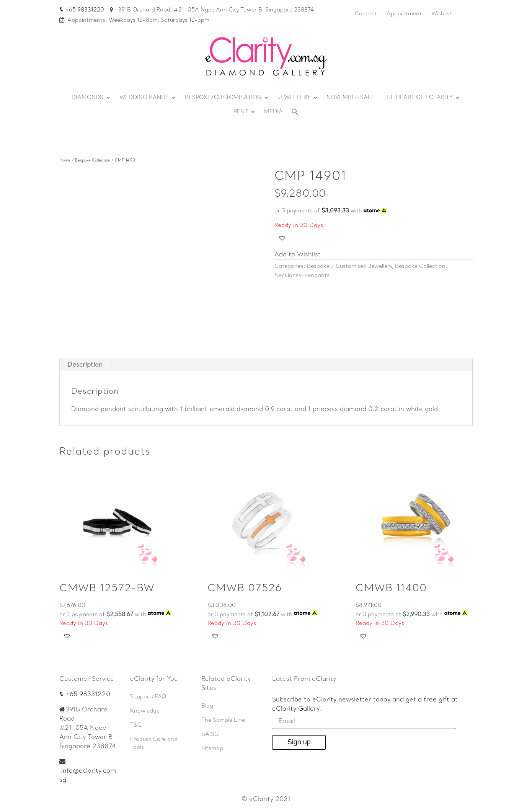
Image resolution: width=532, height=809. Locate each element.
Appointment (404, 14)
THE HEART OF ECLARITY (418, 98)
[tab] (85, 365)
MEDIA (273, 112)
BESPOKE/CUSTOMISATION (223, 98)
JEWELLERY (294, 98)
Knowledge (145, 711)
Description (85, 365)
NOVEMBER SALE (351, 98)
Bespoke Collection (93, 161)
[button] (282, 238)
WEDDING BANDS (144, 98)
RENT (241, 112)
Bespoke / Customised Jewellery (349, 267)
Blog (207, 706)
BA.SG (210, 735)
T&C (136, 725)
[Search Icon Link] (295, 114)
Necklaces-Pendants (302, 276)
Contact (366, 14)
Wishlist (441, 14)
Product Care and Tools (154, 744)
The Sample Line (223, 720)
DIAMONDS (87, 98)
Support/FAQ (148, 697)
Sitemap (212, 749)
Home (65, 161)
